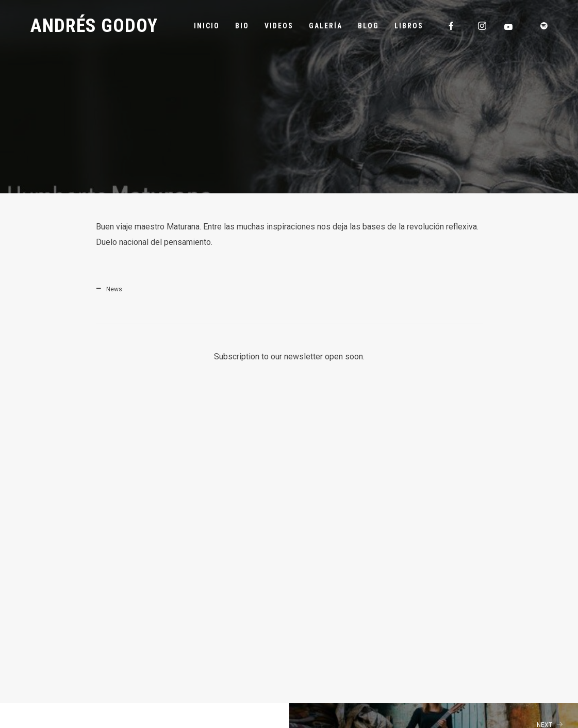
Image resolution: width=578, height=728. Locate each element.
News (114, 289)
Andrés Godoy (94, 26)
